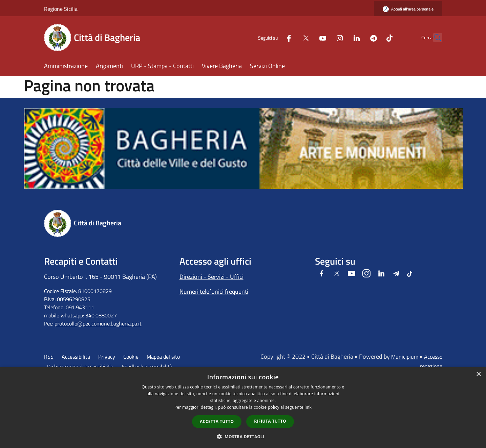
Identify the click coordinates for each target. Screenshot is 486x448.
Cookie (131, 357)
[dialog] (243, 408)
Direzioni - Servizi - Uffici (212, 277)
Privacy (107, 357)
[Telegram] (359, 37)
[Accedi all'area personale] (408, 9)
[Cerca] (434, 38)
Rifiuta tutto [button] (270, 421)
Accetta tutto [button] (217, 421)
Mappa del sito (163, 357)
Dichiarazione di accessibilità (80, 366)
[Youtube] (308, 37)
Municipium (405, 357)
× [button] (478, 374)
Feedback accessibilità (147, 366)
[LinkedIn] (342, 37)
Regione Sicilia (61, 9)
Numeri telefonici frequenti (214, 292)
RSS (49, 357)
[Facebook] (274, 37)
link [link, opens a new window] (308, 407)
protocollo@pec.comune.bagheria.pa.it (98, 323)
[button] (243, 436)
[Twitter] (291, 37)
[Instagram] (325, 37)
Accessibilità (76, 357)
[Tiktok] (375, 37)
